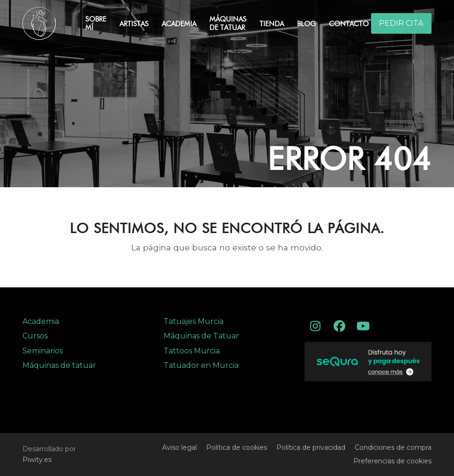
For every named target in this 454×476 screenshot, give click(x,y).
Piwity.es (37, 460)
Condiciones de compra (393, 447)
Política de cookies (237, 447)
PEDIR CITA (401, 23)
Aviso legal (179, 447)
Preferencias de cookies (392, 461)
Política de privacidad (311, 447)
